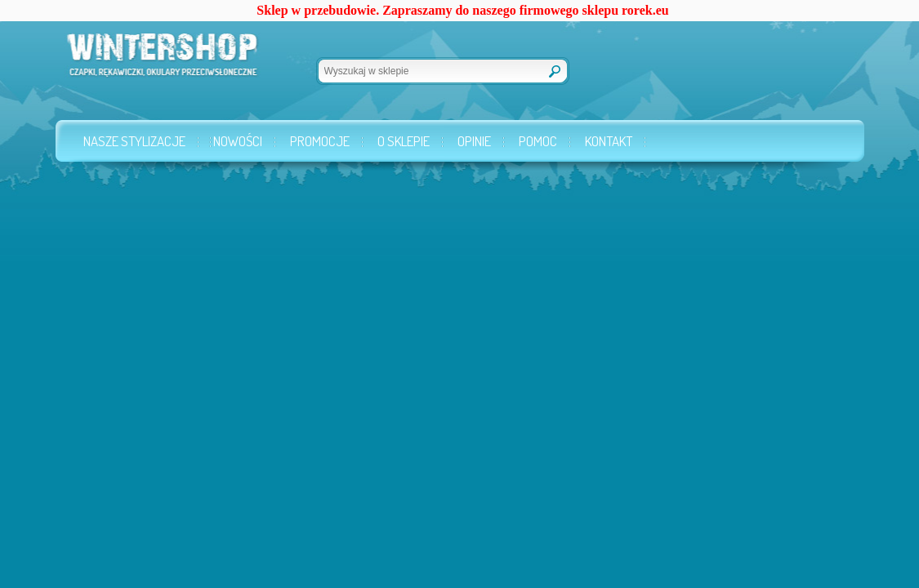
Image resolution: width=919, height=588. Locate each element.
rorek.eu (645, 10)
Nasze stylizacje (134, 141)
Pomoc (538, 141)
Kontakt (609, 141)
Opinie (474, 141)
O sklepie (404, 141)
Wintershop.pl (139, 62)
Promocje (320, 141)
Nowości (238, 141)
